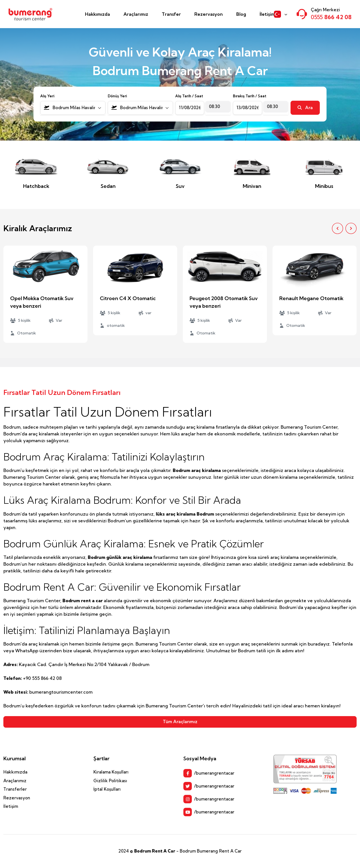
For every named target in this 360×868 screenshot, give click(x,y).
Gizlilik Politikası (110, 781)
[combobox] (73, 108)
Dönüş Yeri (117, 96)
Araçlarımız (136, 14)
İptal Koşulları (107, 789)
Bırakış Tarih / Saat (250, 96)
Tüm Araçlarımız (180, 722)
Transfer (171, 14)
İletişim (267, 14)
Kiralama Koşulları (111, 772)
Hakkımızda (97, 14)
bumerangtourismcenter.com (61, 692)
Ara (305, 108)
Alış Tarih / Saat (189, 96)
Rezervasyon (209, 14)
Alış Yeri (47, 96)
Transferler (15, 789)
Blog (241, 14)
